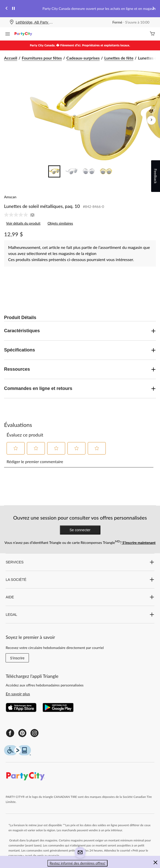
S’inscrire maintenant (138, 542)
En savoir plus (18, 694)
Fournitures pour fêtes (42, 58)
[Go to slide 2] (72, 171)
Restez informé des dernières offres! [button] (77, 863)
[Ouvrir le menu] (8, 34)
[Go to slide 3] (89, 171)
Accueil (11, 58)
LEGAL (80, 615)
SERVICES (80, 562)
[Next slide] (153, 9)
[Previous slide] (7, 9)
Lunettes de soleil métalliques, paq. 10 (42, 206)
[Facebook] (10, 733)
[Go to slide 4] (106, 171)
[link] (21, 215)
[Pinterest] (22, 733)
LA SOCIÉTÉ (80, 580)
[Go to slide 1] (54, 171)
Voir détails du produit (23, 223)
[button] (16, 448)
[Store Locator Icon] (12, 22)
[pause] (13, 9)
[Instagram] (34, 733)
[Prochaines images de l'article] (151, 120)
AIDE (80, 597)
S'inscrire (17, 658)
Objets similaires (60, 223)
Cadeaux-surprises (83, 58)
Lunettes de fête (119, 58)
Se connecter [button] (80, 530)
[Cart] (152, 34)
